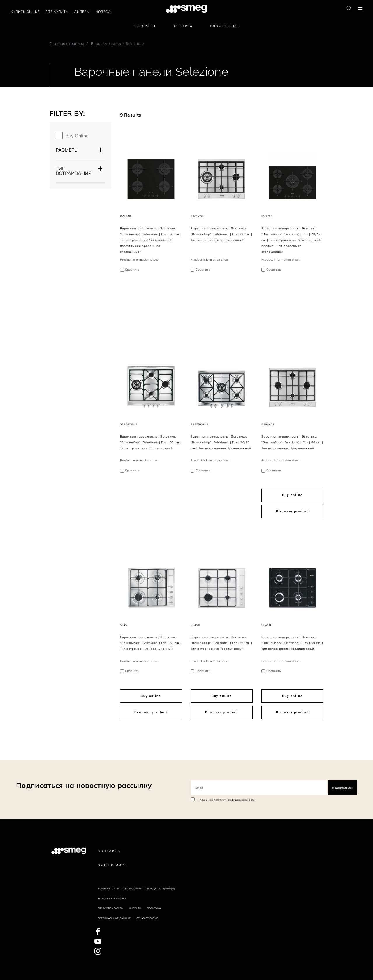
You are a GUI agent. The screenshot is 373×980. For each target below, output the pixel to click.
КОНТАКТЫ (110, 851)
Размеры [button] (67, 150)
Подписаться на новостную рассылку (84, 785)
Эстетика (183, 26)
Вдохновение (225, 26)
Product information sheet (139, 260)
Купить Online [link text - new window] (25, 12)
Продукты (145, 26)
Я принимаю (226, 800)
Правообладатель (111, 908)
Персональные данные (114, 918)
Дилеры (82, 12)
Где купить (57, 12)
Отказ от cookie (147, 918)
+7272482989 (118, 898)
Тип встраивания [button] (74, 171)
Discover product (293, 511)
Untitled (135, 908)
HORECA (103, 12)
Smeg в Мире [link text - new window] (112, 865)
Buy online (77, 136)
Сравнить (132, 269)
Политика (154, 908)
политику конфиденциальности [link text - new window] (234, 800)
